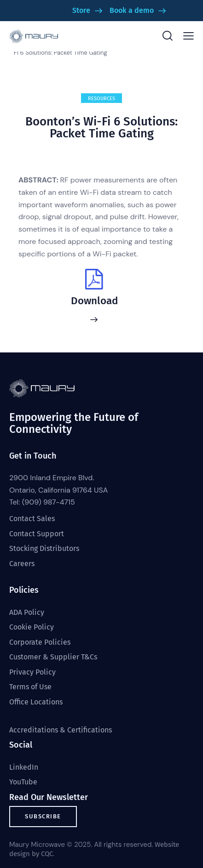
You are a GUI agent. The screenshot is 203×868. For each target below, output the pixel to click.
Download (94, 301)
